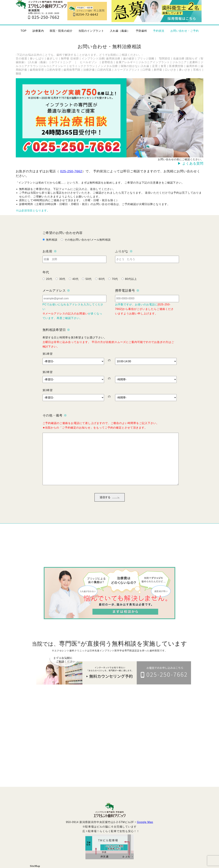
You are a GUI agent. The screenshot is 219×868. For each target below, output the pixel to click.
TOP (24, 31)
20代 (49, 286)
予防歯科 (141, 31)
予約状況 (159, 31)
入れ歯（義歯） (120, 31)
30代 (62, 286)
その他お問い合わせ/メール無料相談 (88, 247)
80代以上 (131, 286)
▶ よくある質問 (190, 163)
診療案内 (38, 31)
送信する (110, 504)
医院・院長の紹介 (61, 31)
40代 (75, 286)
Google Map (145, 829)
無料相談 (52, 247)
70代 (115, 286)
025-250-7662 (71, 171)
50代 (89, 286)
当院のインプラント (91, 31)
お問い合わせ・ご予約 (185, 31)
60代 (102, 286)
